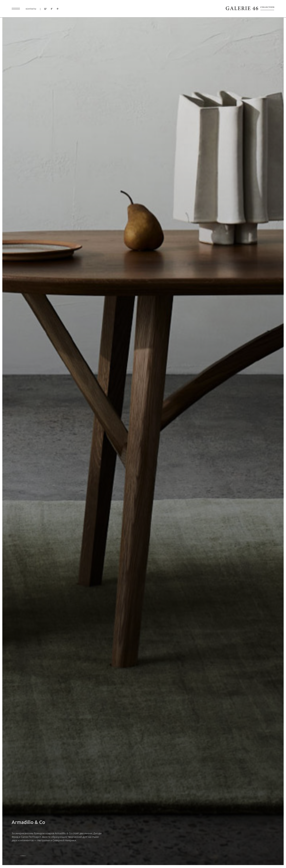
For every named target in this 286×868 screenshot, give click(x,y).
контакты (31, 9)
